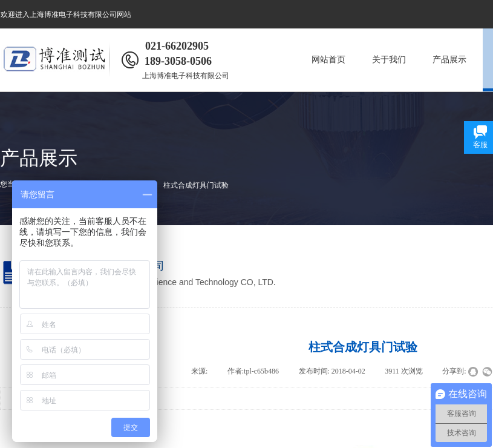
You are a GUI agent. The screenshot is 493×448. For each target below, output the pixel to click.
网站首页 (328, 60)
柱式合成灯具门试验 (196, 185)
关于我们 (389, 60)
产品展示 (449, 60)
